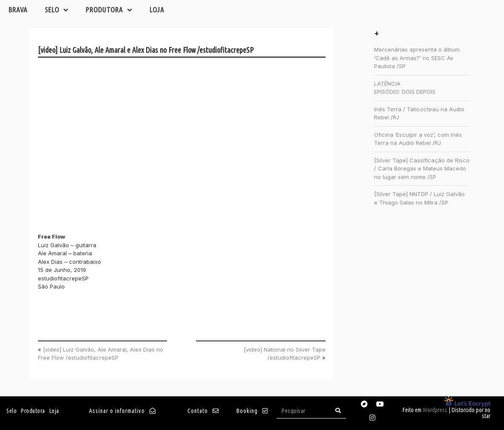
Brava (18, 10)
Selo (57, 10)
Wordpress (435, 410)
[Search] (338, 411)
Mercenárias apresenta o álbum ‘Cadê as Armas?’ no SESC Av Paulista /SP (417, 58)
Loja (157, 10)
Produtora (109, 10)
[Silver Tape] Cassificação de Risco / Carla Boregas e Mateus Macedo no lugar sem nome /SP (422, 169)
